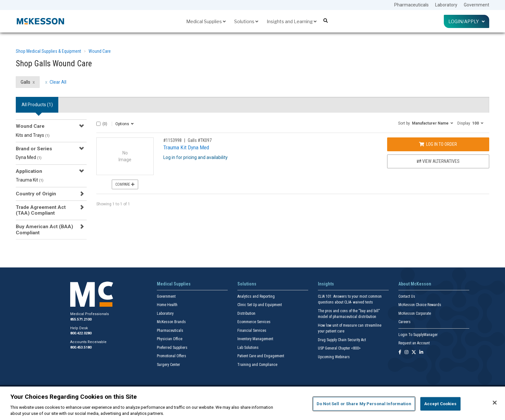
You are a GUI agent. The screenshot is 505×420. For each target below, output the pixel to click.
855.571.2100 (81, 319)
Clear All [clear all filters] (58, 82)
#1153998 (172, 140)
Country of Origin (36, 194)
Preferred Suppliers (172, 348)
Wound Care (100, 51)
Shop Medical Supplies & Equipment (48, 51)
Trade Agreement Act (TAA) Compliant (41, 210)
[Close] (495, 403)
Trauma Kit (30, 180)
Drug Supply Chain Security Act (342, 340)
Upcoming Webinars (334, 357)
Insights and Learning (292, 21)
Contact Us (407, 296)
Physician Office (170, 339)
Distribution (246, 313)
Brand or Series (34, 149)
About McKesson (415, 284)
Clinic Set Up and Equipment (260, 305)
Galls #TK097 (200, 140)
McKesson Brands (171, 322)
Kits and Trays (33, 135)
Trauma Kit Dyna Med (186, 147)
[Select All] (98, 124)
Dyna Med (29, 157)
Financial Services (252, 331)
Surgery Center (168, 365)
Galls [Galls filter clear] (25, 82)
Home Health (167, 305)
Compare (125, 184)
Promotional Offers (172, 356)
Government (476, 5)
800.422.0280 (81, 333)
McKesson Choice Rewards (420, 305)
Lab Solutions (248, 348)
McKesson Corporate (415, 313)
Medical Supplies (206, 21)
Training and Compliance (257, 365)
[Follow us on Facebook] (400, 353)
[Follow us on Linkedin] (421, 353)
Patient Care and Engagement (261, 356)
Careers (405, 322)
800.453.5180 (81, 347)
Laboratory (446, 5)
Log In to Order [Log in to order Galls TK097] (438, 144)
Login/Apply (467, 21)
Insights (326, 284)
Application (29, 171)
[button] (426, 123)
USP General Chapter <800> (339, 348)
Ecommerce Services (254, 322)
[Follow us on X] (414, 353)
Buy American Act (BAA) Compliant (44, 229)
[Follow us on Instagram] (406, 353)
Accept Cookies (440, 404)
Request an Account (414, 343)
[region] (252, 403)
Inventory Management (255, 339)
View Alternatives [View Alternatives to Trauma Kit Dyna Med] (438, 161)
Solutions (246, 21)
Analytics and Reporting (256, 296)
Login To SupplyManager (418, 335)
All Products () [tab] (37, 105)
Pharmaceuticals (411, 5)
